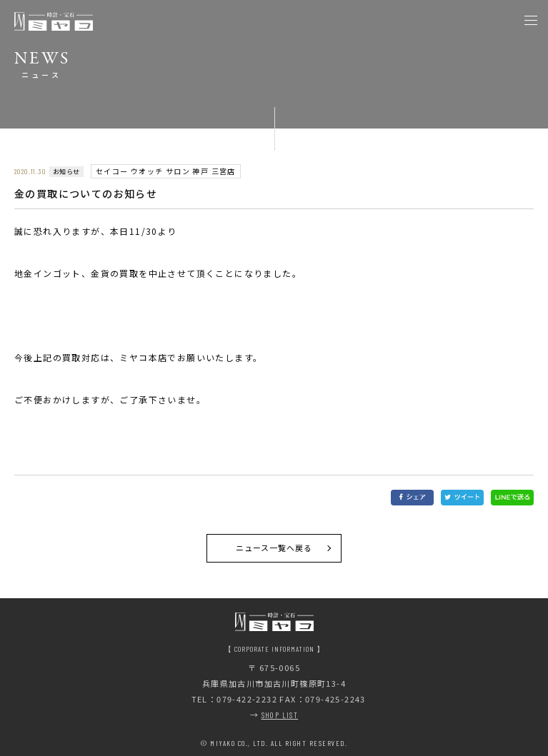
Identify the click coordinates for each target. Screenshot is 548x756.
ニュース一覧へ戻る (274, 548)
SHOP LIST (280, 715)
